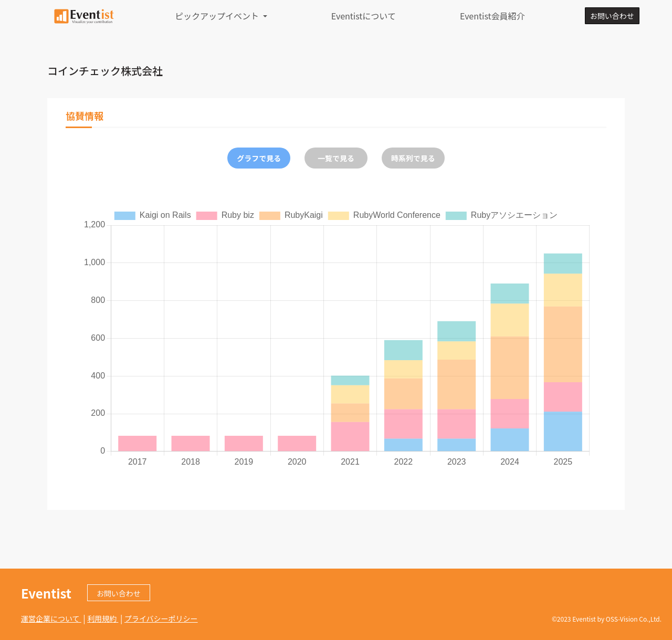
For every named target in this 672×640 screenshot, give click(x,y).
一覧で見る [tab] (336, 158)
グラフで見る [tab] (259, 158)
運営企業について (51, 618)
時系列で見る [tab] (413, 158)
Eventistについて (364, 16)
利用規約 (103, 618)
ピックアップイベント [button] (218, 16)
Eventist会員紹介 (492, 16)
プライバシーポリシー (161, 618)
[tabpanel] (336, 338)
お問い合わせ (612, 16)
